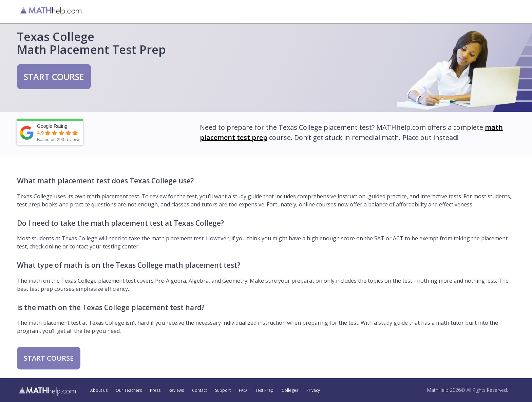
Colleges (290, 390)
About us (99, 390)
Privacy (313, 390)
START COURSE (54, 77)
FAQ (243, 390)
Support (223, 390)
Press (155, 390)
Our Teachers (129, 390)
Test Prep (264, 390)
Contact (199, 390)
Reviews (176, 390)
